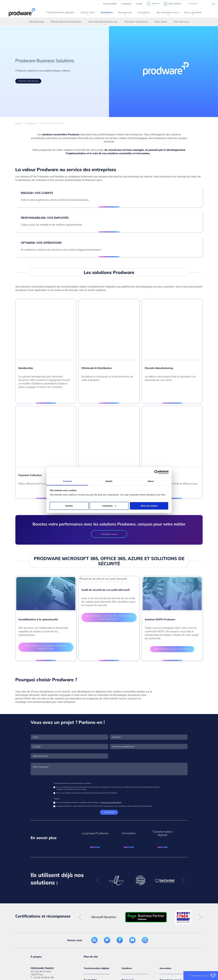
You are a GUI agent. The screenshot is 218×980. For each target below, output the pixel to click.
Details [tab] (109, 481)
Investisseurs (126, 4)
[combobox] (201, 4)
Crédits (71, 962)
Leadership (165, 927)
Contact (139, 4)
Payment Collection (136, 22)
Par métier (89, 909)
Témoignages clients (132, 914)
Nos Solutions (31, 123)
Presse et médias (110, 4)
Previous (98, 799)
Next (183, 799)
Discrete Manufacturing (103, 22)
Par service (89, 919)
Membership (37, 22)
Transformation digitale (60, 12)
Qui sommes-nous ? (167, 13)
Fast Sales (161, 22)
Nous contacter (42, 919)
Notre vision (166, 904)
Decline (69, 506)
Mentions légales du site (51, 962)
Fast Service (181, 22)
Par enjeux (89, 914)
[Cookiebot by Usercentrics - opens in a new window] (156, 472)
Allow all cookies (149, 506)
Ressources (124, 13)
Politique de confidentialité (92, 962)
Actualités (165, 914)
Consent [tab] (67, 481)
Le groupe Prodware (170, 909)
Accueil (18, 123)
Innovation (142, 13)
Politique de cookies (119, 962)
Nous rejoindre (193, 13)
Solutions (106, 13)
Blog (124, 919)
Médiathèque (41, 927)
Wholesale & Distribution (66, 22)
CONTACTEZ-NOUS (28, 81)
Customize (109, 506)
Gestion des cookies (144, 962)
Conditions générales (169, 962)
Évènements (128, 904)
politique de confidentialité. (111, 721)
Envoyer (109, 731)
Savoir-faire (86, 13)
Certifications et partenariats (168, 921)
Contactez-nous (109, 453)
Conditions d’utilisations (126, 968)
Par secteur (89, 904)
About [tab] (151, 481)
